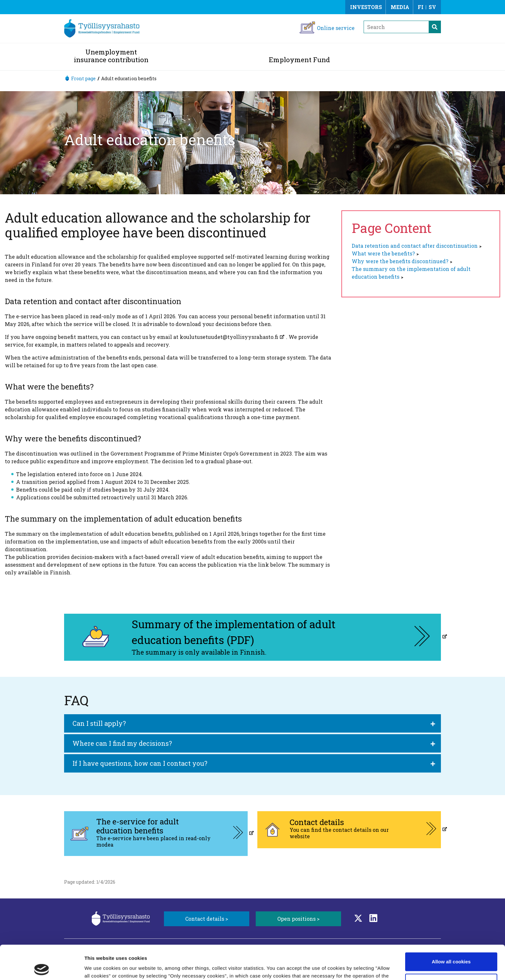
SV (432, 7)
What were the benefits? (383, 253)
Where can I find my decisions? (122, 743)
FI (421, 7)
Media (400, 7)
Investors (366, 7)
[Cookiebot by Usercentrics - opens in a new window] (42, 967)
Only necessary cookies (451, 949)
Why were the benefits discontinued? (400, 261)
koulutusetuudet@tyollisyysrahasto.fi (229, 337)
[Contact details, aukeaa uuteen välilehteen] (349, 830)
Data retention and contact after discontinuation (415, 246)
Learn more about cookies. (159, 950)
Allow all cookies (451, 928)
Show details (99, 967)
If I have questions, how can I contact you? (140, 763)
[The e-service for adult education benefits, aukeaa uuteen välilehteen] (156, 834)
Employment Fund (300, 60)
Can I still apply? (99, 723)
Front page (83, 78)
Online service (336, 28)
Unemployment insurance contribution (111, 56)
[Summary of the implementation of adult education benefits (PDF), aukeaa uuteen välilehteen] (252, 637)
